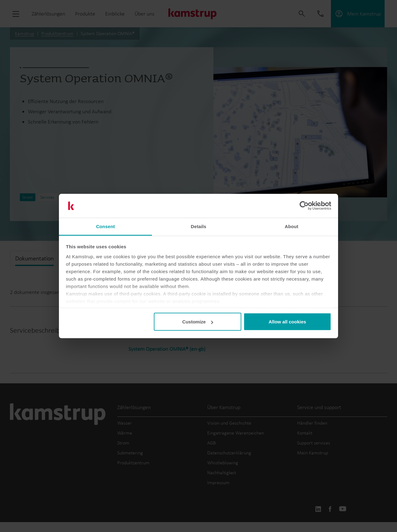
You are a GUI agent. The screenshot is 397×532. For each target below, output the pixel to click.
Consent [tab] (106, 226)
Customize (198, 322)
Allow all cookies (287, 322)
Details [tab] (198, 226)
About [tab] (292, 226)
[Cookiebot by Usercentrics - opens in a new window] (304, 206)
